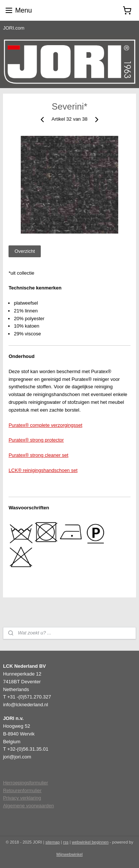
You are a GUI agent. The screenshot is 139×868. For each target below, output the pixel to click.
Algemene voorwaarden (28, 806)
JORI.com (14, 28)
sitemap (53, 842)
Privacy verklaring (22, 798)
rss (66, 842)
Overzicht (25, 251)
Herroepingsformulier (25, 783)
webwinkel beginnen (90, 842)
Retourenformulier (22, 790)
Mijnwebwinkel (69, 854)
